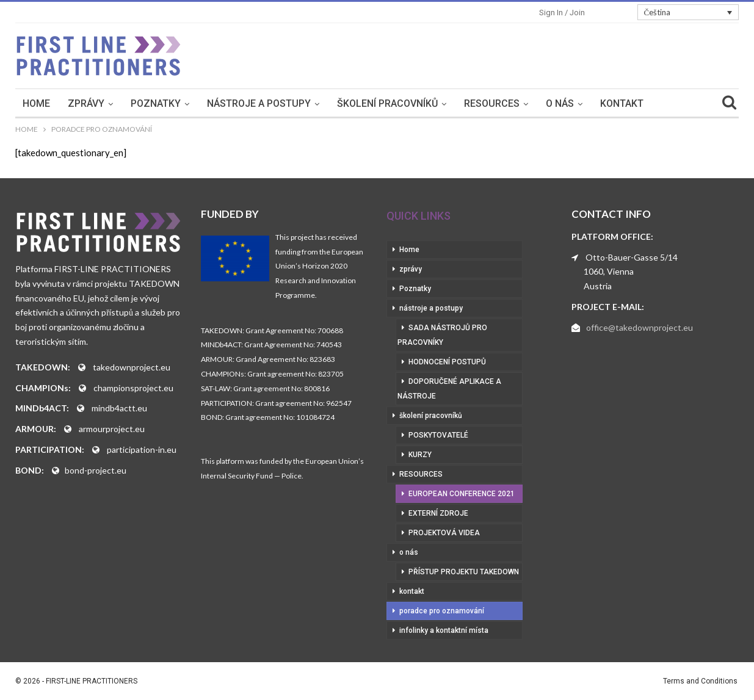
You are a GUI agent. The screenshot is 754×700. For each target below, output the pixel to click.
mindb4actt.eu (119, 408)
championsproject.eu (133, 388)
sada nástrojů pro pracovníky (442, 335)
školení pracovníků (391, 103)
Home (40, 103)
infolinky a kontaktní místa (444, 630)
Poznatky (159, 103)
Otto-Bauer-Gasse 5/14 (632, 257)
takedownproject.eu (132, 367)
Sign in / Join (562, 13)
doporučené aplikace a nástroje (449, 389)
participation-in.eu (142, 449)
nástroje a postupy (263, 103)
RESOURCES (495, 103)
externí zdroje (438, 513)
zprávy (90, 103)
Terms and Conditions (700, 681)
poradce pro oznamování (442, 611)
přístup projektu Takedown (464, 572)
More (678, 103)
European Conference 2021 (462, 494)
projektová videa (444, 533)
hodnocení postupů (447, 362)
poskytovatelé (438, 435)
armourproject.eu (112, 429)
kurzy (420, 455)
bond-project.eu (96, 470)
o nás (564, 103)
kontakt (625, 103)
